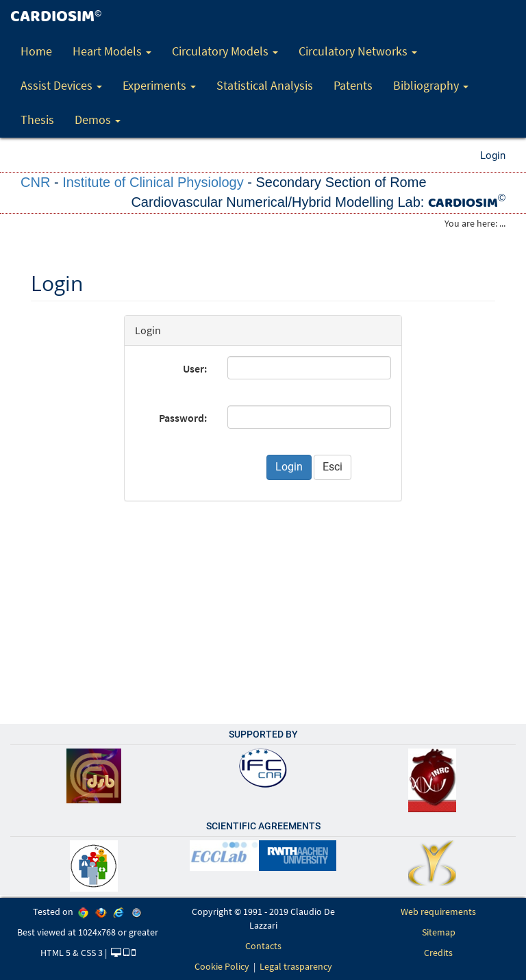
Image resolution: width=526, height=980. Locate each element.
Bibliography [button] (431, 85)
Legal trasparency (296, 966)
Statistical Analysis (265, 85)
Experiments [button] (159, 85)
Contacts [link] (263, 946)
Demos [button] (98, 120)
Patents (353, 85)
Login (493, 155)
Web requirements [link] (438, 912)
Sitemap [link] (439, 932)
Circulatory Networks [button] (358, 51)
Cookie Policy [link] (222, 966)
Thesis (37, 120)
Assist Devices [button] (61, 85)
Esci (333, 467)
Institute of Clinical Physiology (153, 182)
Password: (183, 418)
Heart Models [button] (112, 51)
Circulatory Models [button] (225, 51)
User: (195, 368)
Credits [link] (438, 953)
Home (36, 51)
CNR (35, 182)
